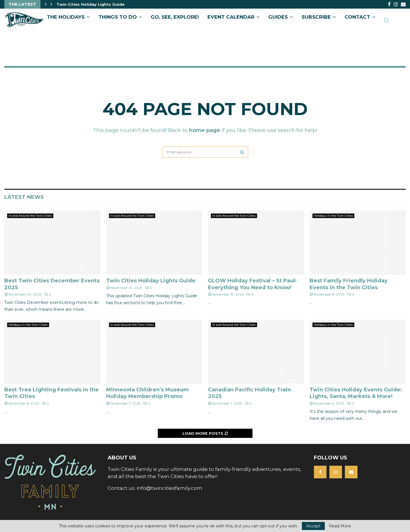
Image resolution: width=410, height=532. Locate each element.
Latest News (24, 197)
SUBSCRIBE (316, 17)
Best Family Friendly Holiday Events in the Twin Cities (349, 284)
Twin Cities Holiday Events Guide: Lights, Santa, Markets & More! (356, 393)
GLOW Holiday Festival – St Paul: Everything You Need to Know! (252, 284)
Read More (340, 526)
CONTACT (357, 17)
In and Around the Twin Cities (30, 216)
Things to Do (118, 17)
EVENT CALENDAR (231, 17)
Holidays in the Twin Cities (333, 216)
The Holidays (66, 17)
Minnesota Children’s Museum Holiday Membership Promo (147, 393)
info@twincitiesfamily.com (169, 488)
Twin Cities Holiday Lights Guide (151, 281)
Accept (313, 526)
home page (205, 130)
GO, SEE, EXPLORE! (175, 17)
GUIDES (278, 17)
